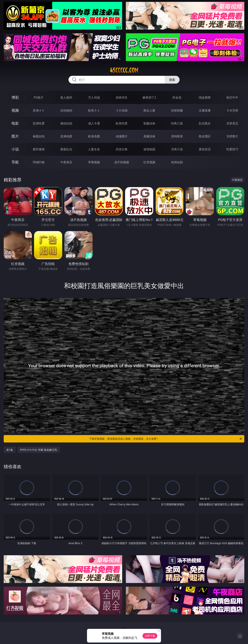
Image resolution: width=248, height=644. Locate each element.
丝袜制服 (177, 110)
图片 (15, 136)
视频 (15, 110)
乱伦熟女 (205, 123)
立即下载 (150, 636)
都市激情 (39, 149)
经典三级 (177, 123)
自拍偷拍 (66, 110)
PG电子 (39, 97)
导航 (15, 162)
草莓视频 (94, 162)
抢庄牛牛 (232, 97)
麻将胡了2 (149, 97)
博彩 (15, 97)
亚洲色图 (66, 136)
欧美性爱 (122, 123)
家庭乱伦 (66, 149)
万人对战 (94, 97)
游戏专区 (122, 97)
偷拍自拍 (66, 123)
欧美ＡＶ (94, 110)
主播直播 (205, 110)
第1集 (10, 450)
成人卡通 (94, 123)
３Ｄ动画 (122, 110)
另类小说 (177, 149)
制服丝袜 (149, 123)
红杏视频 (149, 162)
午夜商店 (66, 162)
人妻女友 (94, 149)
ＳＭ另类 (232, 110)
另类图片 (232, 136)
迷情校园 (149, 149)
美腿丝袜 (149, 136)
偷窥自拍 (39, 136)
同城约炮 (39, 162)
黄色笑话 (205, 149)
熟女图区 (205, 136)
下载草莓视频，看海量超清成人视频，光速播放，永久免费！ (166, 439)
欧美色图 (94, 136)
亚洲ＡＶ (39, 110)
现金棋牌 (205, 97)
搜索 (172, 80)
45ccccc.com (124, 70)
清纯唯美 (177, 136)
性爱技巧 (232, 149)
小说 (15, 149)
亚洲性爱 (39, 123)
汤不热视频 (122, 162)
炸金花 (177, 97)
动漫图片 (122, 136)
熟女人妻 (149, 110)
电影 (15, 123)
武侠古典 (122, 149)
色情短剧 (177, 162)
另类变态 (232, 123)
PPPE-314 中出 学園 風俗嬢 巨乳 (39, 450)
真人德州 (66, 97)
